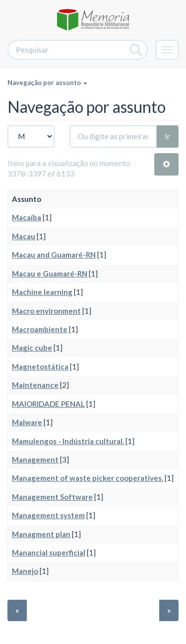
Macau (24, 236)
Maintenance (35, 385)
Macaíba (27, 217)
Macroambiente (40, 329)
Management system (48, 515)
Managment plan (41, 534)
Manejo (25, 571)
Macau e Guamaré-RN (50, 274)
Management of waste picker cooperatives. (88, 478)
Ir (167, 136)
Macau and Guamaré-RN (54, 255)
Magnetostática (40, 367)
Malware (27, 422)
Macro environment (46, 311)
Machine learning (42, 292)
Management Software (52, 497)
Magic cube (32, 348)
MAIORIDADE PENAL (48, 404)
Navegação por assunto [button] (47, 83)
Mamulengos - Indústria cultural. (68, 441)
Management (35, 460)
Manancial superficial (49, 552)
